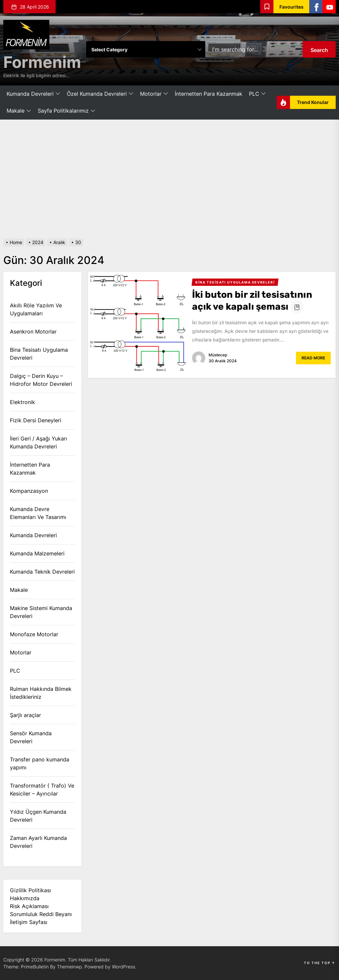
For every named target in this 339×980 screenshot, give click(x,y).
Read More (313, 358)
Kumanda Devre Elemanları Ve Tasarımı (38, 513)
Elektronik (23, 402)
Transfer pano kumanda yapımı (40, 763)
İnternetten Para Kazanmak (209, 94)
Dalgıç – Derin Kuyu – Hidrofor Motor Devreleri (41, 380)
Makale (19, 111)
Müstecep (218, 355)
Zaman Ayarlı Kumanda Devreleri (38, 842)
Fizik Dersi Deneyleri (36, 420)
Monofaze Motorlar (34, 634)
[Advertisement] (169, 179)
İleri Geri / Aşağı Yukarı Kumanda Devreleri (39, 442)
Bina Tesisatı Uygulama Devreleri (39, 354)
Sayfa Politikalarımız (67, 111)
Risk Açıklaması (29, 906)
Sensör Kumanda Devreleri (31, 737)
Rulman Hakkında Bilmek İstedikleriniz (41, 693)
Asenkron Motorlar (33, 332)
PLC (257, 94)
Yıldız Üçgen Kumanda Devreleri (38, 816)
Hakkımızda (25, 898)
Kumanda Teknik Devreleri (42, 572)
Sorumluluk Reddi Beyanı (41, 914)
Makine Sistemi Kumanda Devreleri (41, 612)
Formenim (42, 62)
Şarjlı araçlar (25, 715)
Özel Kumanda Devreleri (100, 94)
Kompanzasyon (29, 491)
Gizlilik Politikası (30, 890)
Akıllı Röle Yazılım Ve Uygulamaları (36, 309)
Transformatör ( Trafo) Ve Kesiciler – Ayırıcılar (42, 790)
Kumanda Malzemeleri (37, 553)
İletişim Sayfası (29, 922)
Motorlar (154, 94)
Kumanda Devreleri (33, 94)
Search (319, 50)
